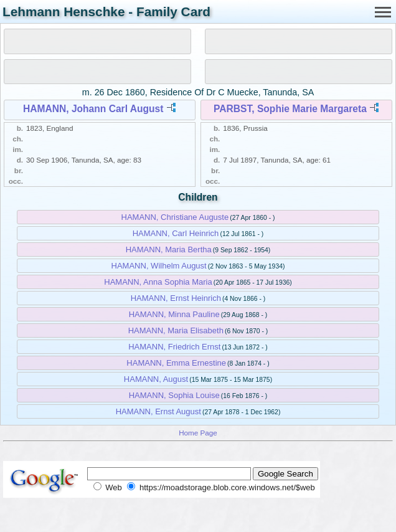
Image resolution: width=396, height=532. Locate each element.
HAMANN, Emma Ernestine (176, 363)
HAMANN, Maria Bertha (169, 249)
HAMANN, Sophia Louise (174, 395)
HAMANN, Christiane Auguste (175, 217)
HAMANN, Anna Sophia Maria (158, 282)
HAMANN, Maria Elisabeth (176, 330)
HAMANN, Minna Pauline (174, 314)
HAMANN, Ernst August (158, 411)
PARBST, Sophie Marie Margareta (290, 109)
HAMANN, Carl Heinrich (176, 233)
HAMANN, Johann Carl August (93, 109)
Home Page (198, 433)
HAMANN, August (156, 379)
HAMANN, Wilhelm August (159, 266)
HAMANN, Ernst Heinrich (176, 298)
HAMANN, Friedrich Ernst (174, 347)
